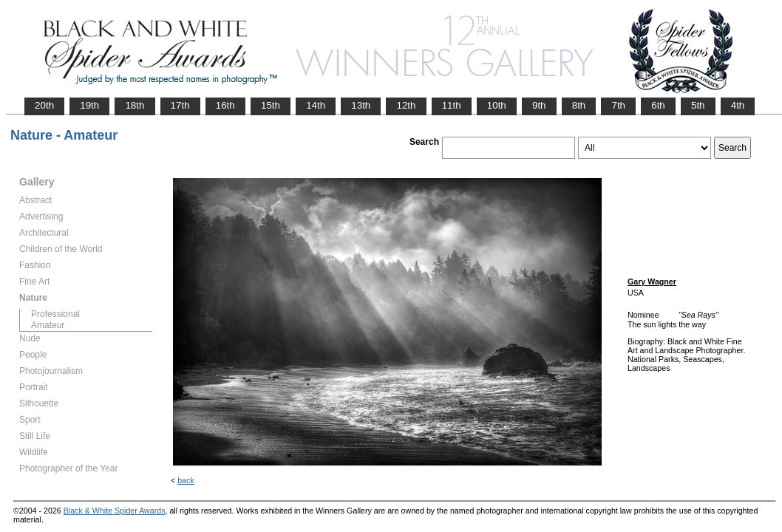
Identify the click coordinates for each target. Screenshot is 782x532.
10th (497, 105)
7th (618, 105)
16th (225, 105)
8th (579, 105)
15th (271, 105)
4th (738, 105)
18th (135, 105)
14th (316, 105)
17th (180, 105)
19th (89, 105)
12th (406, 105)
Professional (55, 314)
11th (452, 105)
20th (44, 105)
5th (698, 105)
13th (361, 105)
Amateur (48, 325)
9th (539, 105)
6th (658, 105)
